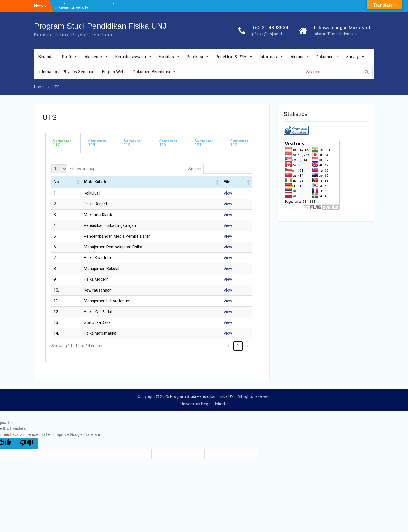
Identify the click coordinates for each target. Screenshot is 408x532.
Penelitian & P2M (231, 57)
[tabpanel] (152, 258)
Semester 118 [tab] (97, 143)
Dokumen (325, 57)
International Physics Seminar (66, 72)
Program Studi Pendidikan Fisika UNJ (100, 26)
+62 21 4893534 (270, 28)
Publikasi (195, 57)
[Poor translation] (27, 443)
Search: (195, 169)
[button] (78, 182)
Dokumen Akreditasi (151, 72)
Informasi (269, 57)
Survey (352, 57)
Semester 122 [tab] (239, 143)
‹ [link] (228, 346)
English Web (113, 72)
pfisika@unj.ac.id (267, 34)
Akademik (93, 57)
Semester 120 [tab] (168, 143)
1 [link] (238, 346)
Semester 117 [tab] (62, 143)
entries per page (83, 169)
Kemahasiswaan (131, 57)
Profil (67, 57)
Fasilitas (166, 57)
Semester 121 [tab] (204, 143)
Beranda (46, 57)
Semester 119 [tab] (133, 143)
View (228, 193)
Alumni (297, 57)
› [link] (248, 346)
